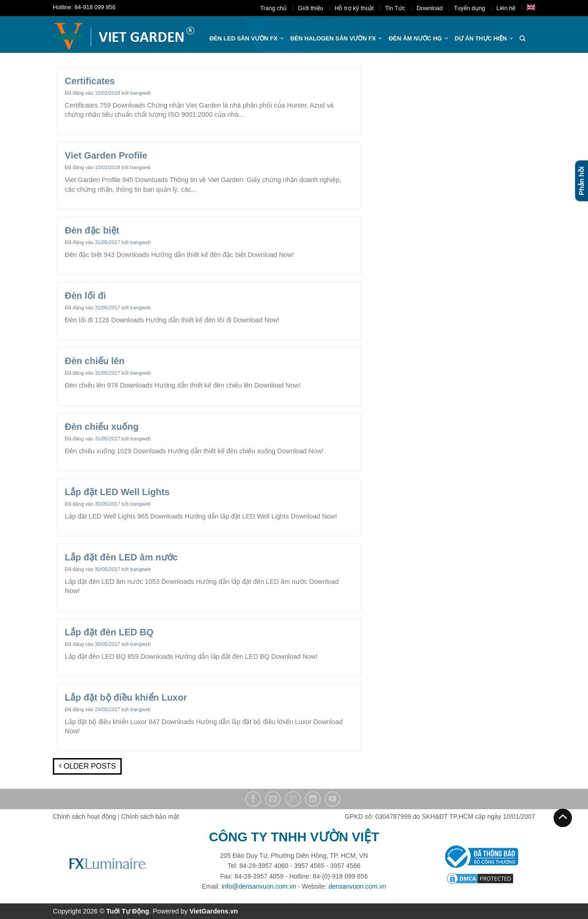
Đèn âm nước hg (415, 38)
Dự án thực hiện (481, 38)
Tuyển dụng (469, 8)
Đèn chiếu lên (95, 361)
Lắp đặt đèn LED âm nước (121, 557)
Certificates (90, 81)
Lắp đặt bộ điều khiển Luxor (126, 697)
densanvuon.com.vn (357, 886)
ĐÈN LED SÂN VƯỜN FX (243, 38)
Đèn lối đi (85, 296)
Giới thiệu (311, 8)
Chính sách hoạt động (84, 816)
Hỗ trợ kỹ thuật (354, 8)
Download (430, 8)
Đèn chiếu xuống (102, 427)
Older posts (87, 766)
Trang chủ (273, 8)
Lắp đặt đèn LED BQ (109, 632)
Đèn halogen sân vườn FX (333, 38)
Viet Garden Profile (106, 155)
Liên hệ (506, 8)
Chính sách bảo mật (150, 816)
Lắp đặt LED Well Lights (117, 492)
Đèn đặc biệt (92, 230)
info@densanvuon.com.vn (259, 886)
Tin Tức (395, 8)
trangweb (140, 93)
